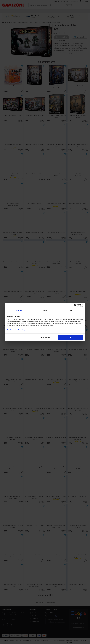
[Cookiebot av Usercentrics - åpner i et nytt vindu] (76, 305)
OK (71, 337)
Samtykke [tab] (19, 310)
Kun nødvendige (45, 337)
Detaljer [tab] (45, 310)
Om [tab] (71, 310)
